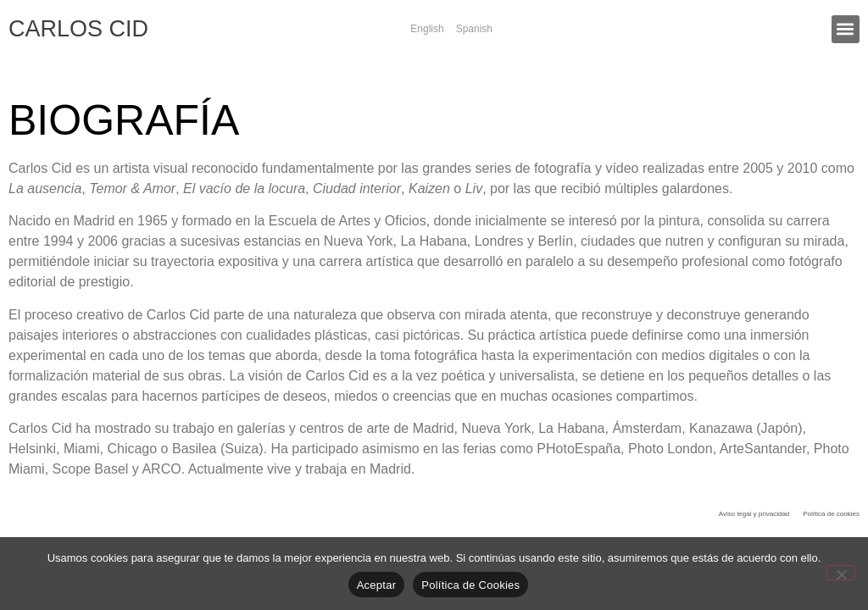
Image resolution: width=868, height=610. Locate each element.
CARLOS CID (78, 29)
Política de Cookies (470, 585)
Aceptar (377, 585)
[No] (841, 573)
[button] (846, 29)
